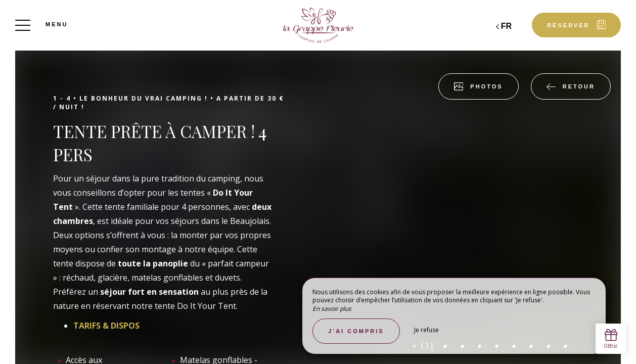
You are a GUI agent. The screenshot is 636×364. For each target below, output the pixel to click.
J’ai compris (356, 331)
